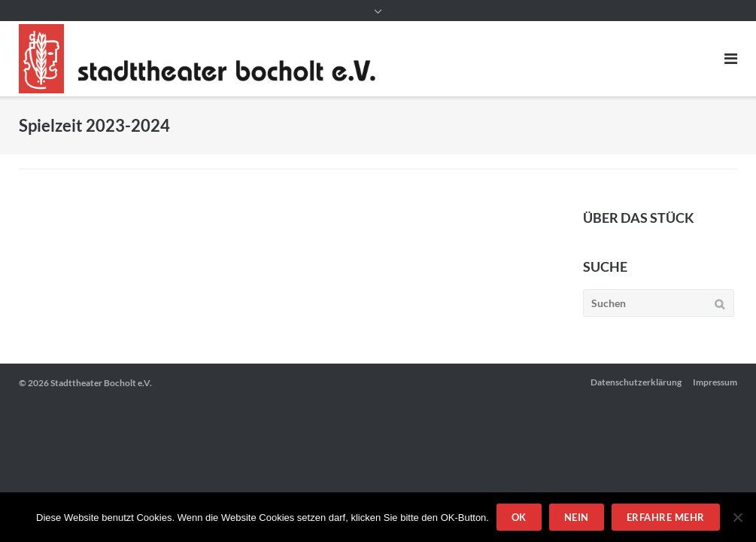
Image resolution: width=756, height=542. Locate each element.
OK (519, 517)
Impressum (715, 382)
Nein (577, 517)
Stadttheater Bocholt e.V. (101, 383)
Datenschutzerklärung (636, 382)
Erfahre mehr (666, 517)
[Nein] (737, 517)
